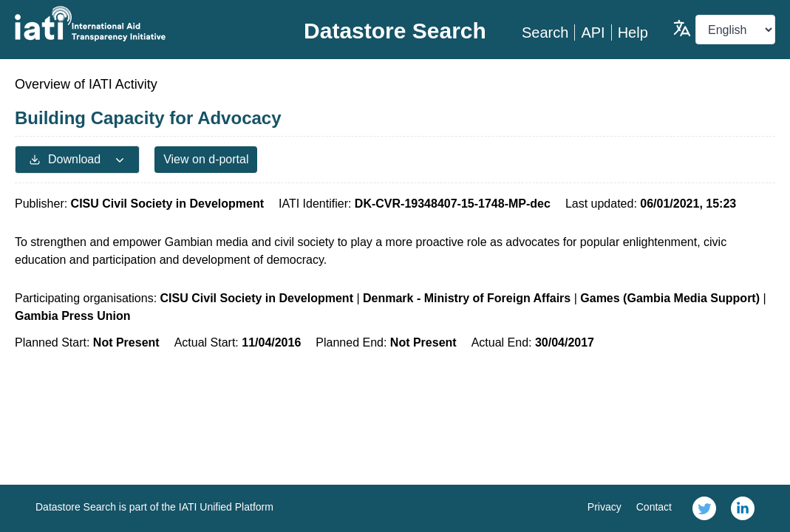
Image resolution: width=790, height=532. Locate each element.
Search (545, 33)
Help (633, 33)
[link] (704, 508)
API (593, 33)
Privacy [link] (605, 507)
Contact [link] (654, 507)
